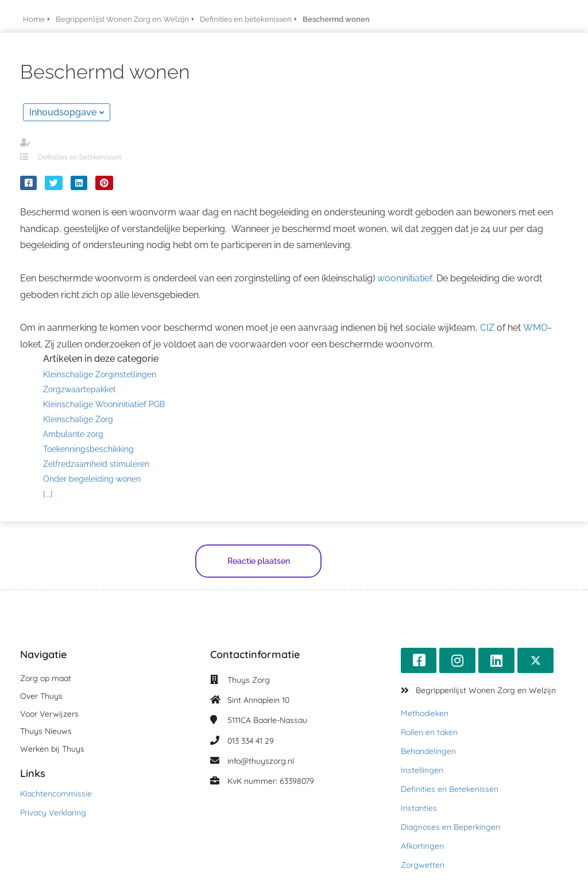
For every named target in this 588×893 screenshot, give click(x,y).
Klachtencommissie (56, 794)
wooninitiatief (405, 278)
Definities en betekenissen (80, 157)
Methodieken (425, 713)
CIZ (487, 328)
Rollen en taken (429, 732)
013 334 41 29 (251, 741)
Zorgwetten (423, 865)
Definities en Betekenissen (450, 789)
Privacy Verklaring (53, 813)
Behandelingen (428, 751)
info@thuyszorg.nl (261, 761)
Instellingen (422, 770)
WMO (535, 328)
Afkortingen (422, 846)
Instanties (419, 808)
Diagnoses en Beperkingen (450, 827)
